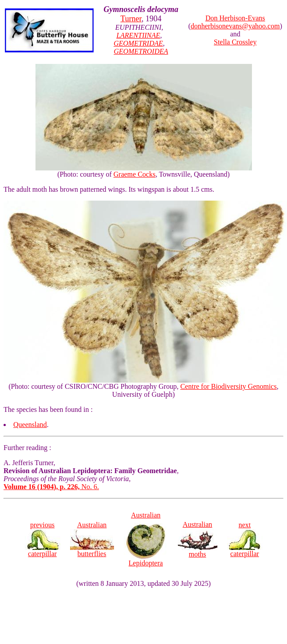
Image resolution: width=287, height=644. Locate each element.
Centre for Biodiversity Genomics (228, 386)
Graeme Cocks (135, 174)
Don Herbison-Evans (235, 18)
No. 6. (51, 487)
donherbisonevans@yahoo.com (235, 26)
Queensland (30, 425)
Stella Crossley (235, 42)
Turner (131, 19)
